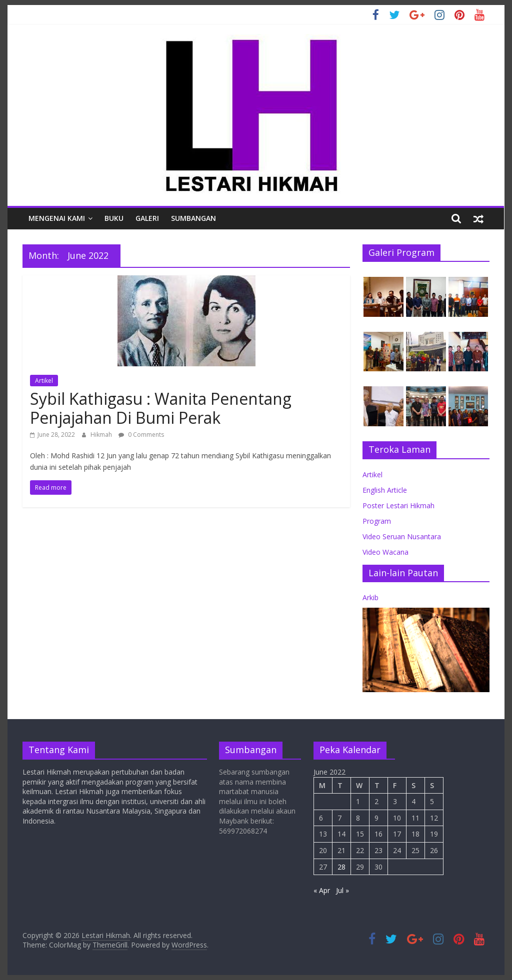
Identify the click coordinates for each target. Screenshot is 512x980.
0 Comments (141, 435)
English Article (385, 490)
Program (377, 521)
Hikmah (102, 435)
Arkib (370, 597)
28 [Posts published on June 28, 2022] (341, 867)
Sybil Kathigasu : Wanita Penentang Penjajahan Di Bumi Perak (161, 408)
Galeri (147, 218)
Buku (114, 218)
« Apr (322, 890)
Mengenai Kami (57, 218)
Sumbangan (193, 218)
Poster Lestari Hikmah (398, 505)
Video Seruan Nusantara (402, 536)
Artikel (44, 381)
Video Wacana (385, 552)
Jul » (342, 890)
